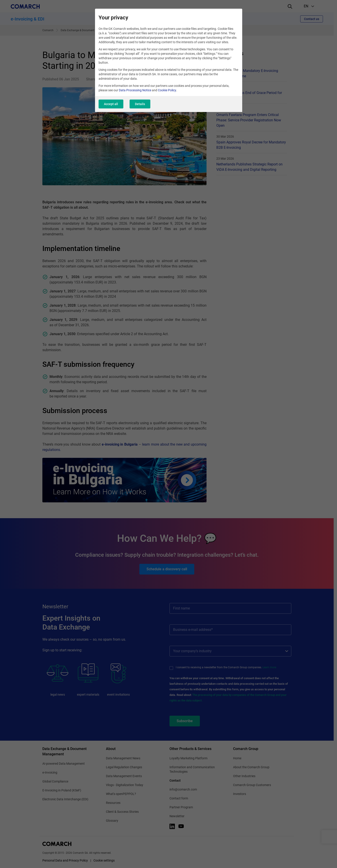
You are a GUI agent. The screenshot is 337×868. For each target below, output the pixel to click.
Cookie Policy (167, 90)
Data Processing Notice (135, 90)
